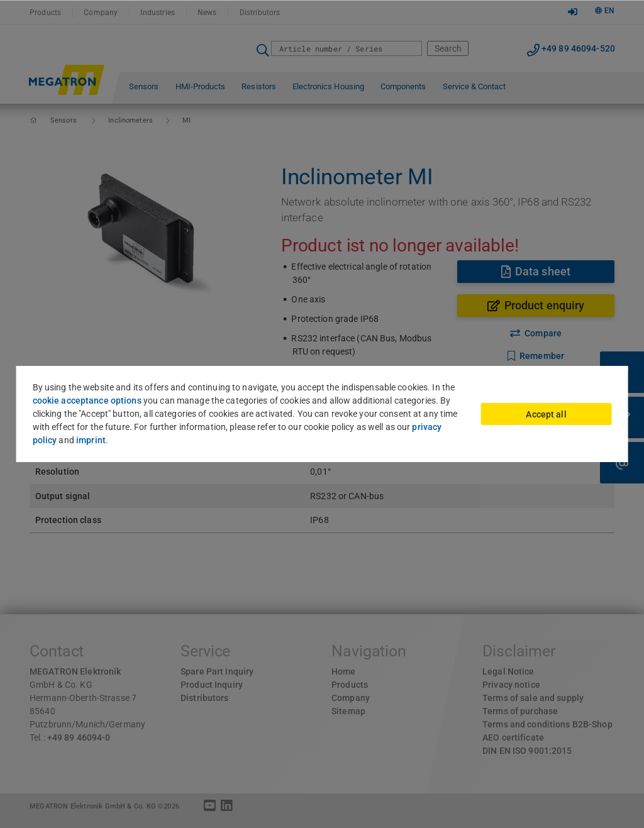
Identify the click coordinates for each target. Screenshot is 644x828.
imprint (91, 440)
